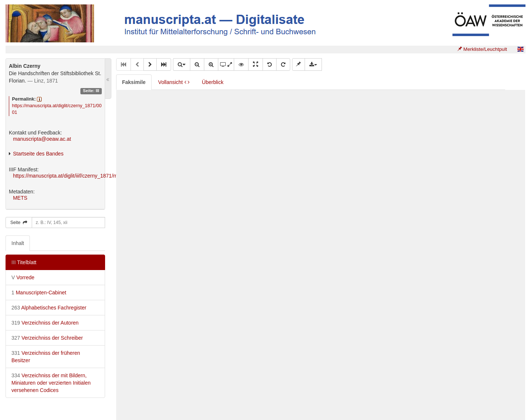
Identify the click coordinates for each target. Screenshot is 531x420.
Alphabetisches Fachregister (49, 308)
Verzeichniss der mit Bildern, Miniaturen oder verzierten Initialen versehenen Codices (51, 383)
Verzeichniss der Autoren (45, 323)
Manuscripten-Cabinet (39, 293)
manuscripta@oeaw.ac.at (42, 139)
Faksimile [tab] (134, 82)
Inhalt (18, 243)
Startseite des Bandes (38, 154)
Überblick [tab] (213, 82)
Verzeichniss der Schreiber (47, 338)
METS (20, 198)
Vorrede (23, 277)
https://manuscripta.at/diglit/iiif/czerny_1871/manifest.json (78, 176)
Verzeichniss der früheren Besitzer (46, 357)
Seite (19, 223)
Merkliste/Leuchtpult (482, 49)
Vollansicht (174, 82)
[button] (150, 64)
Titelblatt (24, 262)
